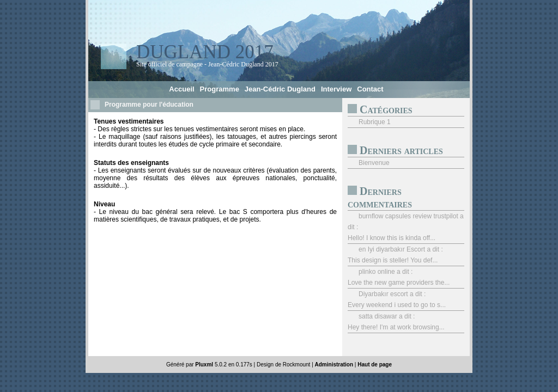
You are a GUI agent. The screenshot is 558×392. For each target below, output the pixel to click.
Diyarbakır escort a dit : (392, 294)
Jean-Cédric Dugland (280, 89)
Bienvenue (374, 163)
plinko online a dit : (386, 272)
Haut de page (375, 365)
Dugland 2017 (205, 52)
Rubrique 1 (375, 122)
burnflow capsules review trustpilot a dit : (406, 222)
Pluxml (204, 365)
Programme (220, 89)
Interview (336, 89)
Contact (370, 89)
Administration (334, 365)
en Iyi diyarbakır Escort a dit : (401, 249)
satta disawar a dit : (387, 316)
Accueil (181, 89)
